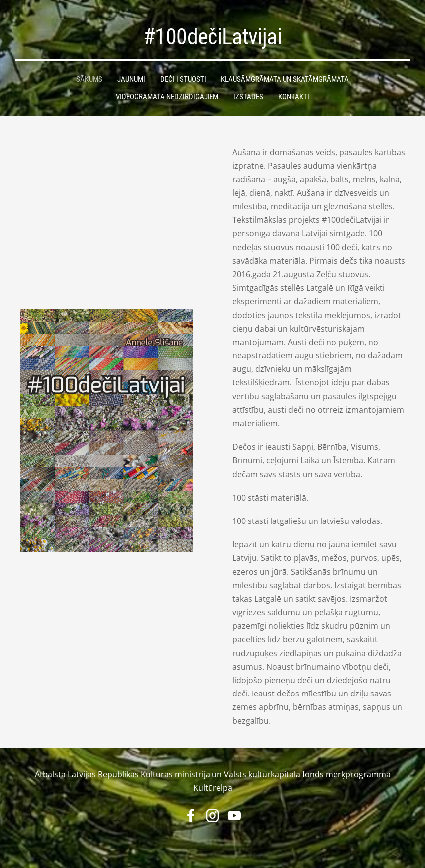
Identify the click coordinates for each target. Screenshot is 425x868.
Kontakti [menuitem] (294, 97)
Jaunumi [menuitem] (131, 79)
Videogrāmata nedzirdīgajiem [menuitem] (167, 97)
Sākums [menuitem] (89, 79)
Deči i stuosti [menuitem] (183, 79)
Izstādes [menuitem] (248, 97)
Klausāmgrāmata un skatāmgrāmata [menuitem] (285, 79)
